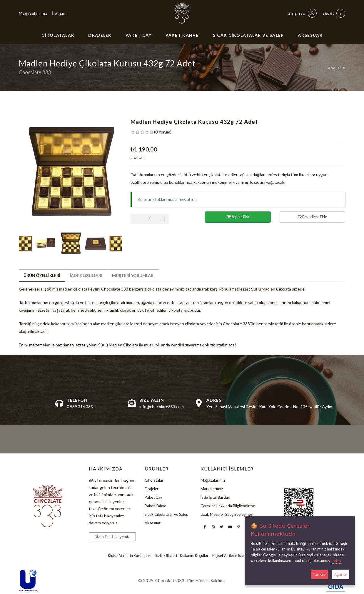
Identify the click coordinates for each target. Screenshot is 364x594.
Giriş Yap (302, 13)
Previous (14, 173)
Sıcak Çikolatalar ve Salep (248, 35)
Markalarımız (212, 489)
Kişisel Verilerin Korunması (129, 556)
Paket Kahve (182, 35)
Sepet (334, 13)
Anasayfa (337, 68)
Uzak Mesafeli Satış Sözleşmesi (227, 516)
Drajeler (100, 35)
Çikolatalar (58, 35)
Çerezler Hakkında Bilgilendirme (228, 507)
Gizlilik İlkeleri (166, 556)
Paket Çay (139, 35)
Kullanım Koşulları (195, 556)
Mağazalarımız (33, 13)
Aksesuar (310, 35)
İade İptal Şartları (216, 498)
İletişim (59, 13)
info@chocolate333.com (162, 407)
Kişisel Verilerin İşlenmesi (233, 556)
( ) (163, 132)
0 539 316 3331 (81, 407)
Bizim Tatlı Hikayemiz (112, 537)
